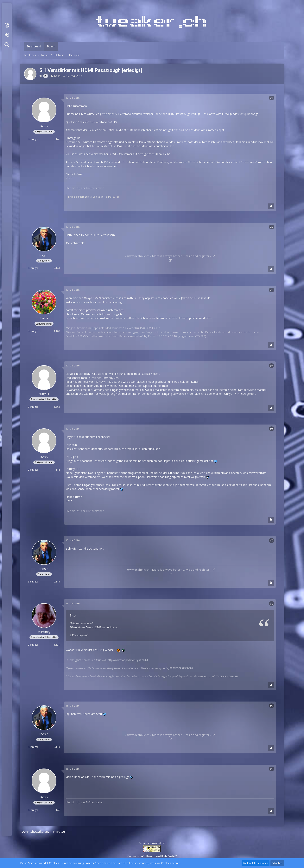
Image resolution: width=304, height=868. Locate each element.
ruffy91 (74, 469)
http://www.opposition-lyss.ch (126, 660)
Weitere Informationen (256, 863)
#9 (272, 769)
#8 (272, 706)
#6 (272, 540)
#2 (272, 227)
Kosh (57, 76)
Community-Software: (152, 856)
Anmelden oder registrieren (7, 35)
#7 (272, 603)
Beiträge (33, 139)
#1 (272, 98)
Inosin (73, 445)
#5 (272, 429)
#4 (272, 366)
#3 (272, 290)
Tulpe (73, 457)
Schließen (277, 863)
